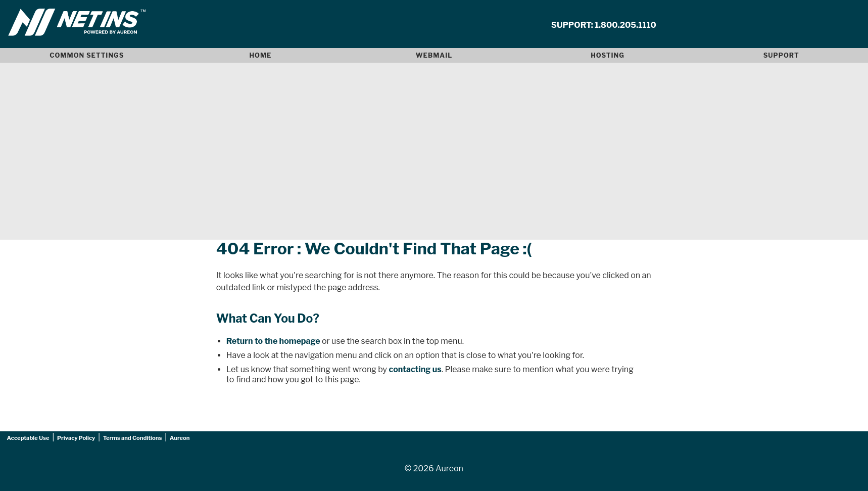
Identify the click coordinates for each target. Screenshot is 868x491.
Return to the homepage (273, 341)
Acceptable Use (28, 438)
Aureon (180, 438)
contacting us (415, 369)
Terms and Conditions (133, 438)
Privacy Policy (76, 438)
